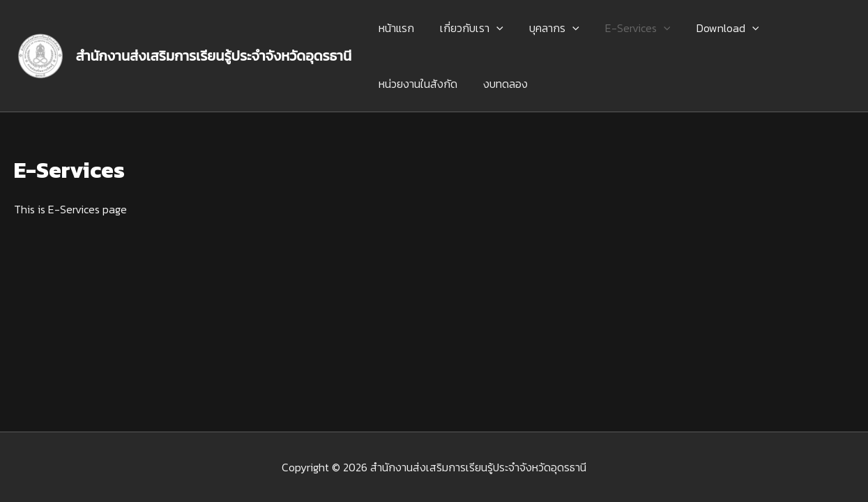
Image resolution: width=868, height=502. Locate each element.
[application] (491, 28)
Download (711, 28)
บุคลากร (545, 28)
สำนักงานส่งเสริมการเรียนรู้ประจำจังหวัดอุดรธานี (214, 56)
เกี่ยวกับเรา (466, 28)
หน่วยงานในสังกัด (416, 84)
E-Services (625, 28)
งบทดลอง (500, 84)
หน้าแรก (394, 28)
